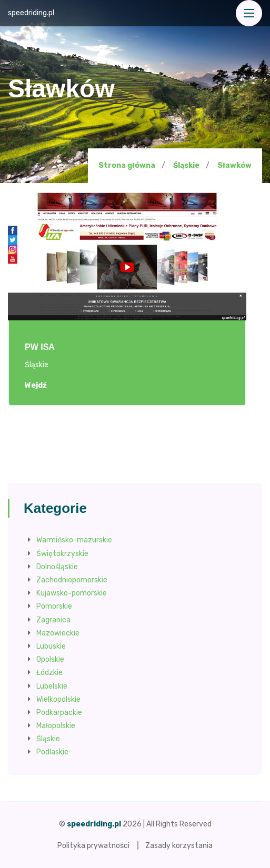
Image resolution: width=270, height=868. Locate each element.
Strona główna (127, 165)
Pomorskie (54, 606)
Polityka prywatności (93, 846)
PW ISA (40, 347)
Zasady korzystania (179, 846)
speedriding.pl (31, 13)
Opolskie (50, 659)
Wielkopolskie (58, 699)
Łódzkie (49, 673)
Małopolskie (56, 726)
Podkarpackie (59, 713)
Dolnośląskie (57, 567)
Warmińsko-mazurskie (74, 540)
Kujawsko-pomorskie (72, 593)
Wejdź (41, 386)
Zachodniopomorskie (72, 580)
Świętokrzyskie (62, 554)
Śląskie (186, 165)
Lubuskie (51, 646)
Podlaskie (52, 752)
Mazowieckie (58, 633)
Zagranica (53, 620)
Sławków (234, 166)
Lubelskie (52, 686)
